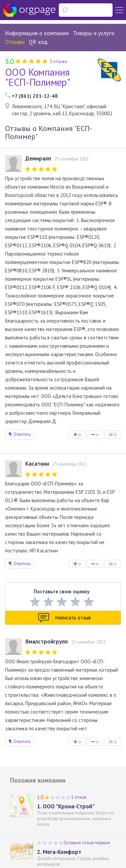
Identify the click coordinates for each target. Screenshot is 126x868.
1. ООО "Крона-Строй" (66, 806)
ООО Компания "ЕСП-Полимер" (37, 77)
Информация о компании (37, 33)
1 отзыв (79, 797)
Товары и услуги (94, 33)
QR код (38, 42)
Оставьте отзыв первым (87, 843)
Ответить (19, 434)
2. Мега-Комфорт (59, 852)
